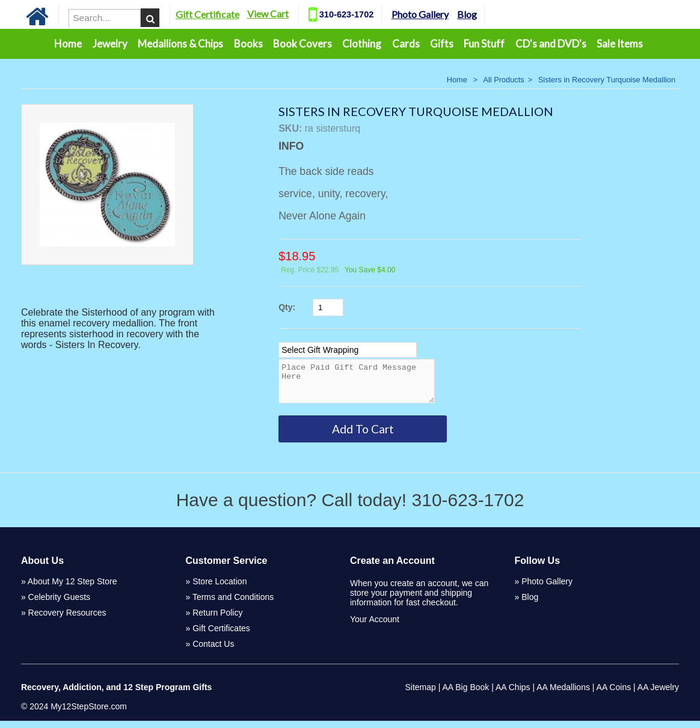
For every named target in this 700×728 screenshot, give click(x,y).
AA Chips (513, 694)
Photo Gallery (434, 14)
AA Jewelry (658, 694)
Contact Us (213, 651)
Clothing (362, 44)
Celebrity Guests (59, 604)
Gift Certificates (221, 635)
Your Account (375, 626)
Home (68, 44)
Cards (406, 44)
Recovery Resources (67, 620)
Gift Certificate (222, 14)
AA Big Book (465, 694)
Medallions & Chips (180, 44)
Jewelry (110, 44)
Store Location (220, 589)
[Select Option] (348, 350)
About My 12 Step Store (72, 589)
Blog (481, 14)
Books (248, 44)
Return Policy (217, 620)
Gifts (442, 44)
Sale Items (620, 44)
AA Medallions (563, 694)
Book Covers (302, 44)
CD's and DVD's (551, 44)
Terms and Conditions (233, 604)
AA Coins (614, 694)
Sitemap (420, 694)
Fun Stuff (484, 44)
